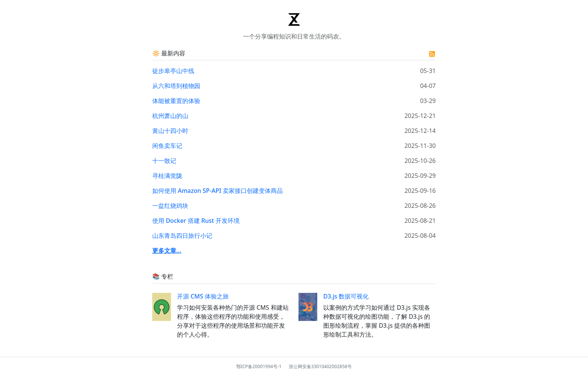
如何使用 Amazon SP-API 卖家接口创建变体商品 (217, 191)
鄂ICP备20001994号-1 (259, 366)
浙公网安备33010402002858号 (320, 366)
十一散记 (164, 161)
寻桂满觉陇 (167, 176)
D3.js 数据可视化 (346, 296)
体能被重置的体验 (176, 101)
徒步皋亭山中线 (173, 71)
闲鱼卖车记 (167, 146)
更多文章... (167, 251)
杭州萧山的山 (170, 116)
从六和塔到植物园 (176, 86)
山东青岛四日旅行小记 (182, 236)
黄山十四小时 (170, 131)
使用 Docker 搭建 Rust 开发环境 (196, 221)
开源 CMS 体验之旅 (203, 296)
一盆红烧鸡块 (170, 206)
